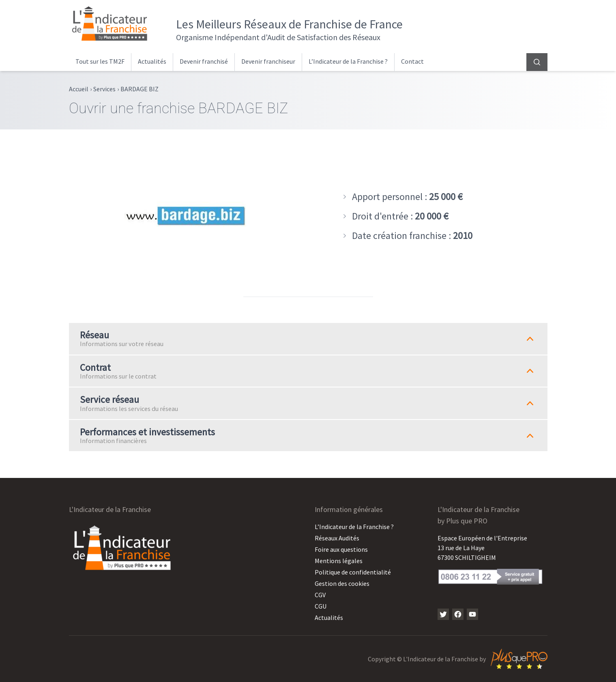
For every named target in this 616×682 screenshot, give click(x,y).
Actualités (152, 61)
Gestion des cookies (342, 583)
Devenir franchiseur (268, 61)
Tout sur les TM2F (100, 61)
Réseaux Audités (337, 538)
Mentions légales (339, 561)
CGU (321, 606)
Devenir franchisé (204, 61)
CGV (320, 595)
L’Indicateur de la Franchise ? (348, 61)
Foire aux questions (341, 549)
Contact (412, 61)
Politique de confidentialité (353, 572)
